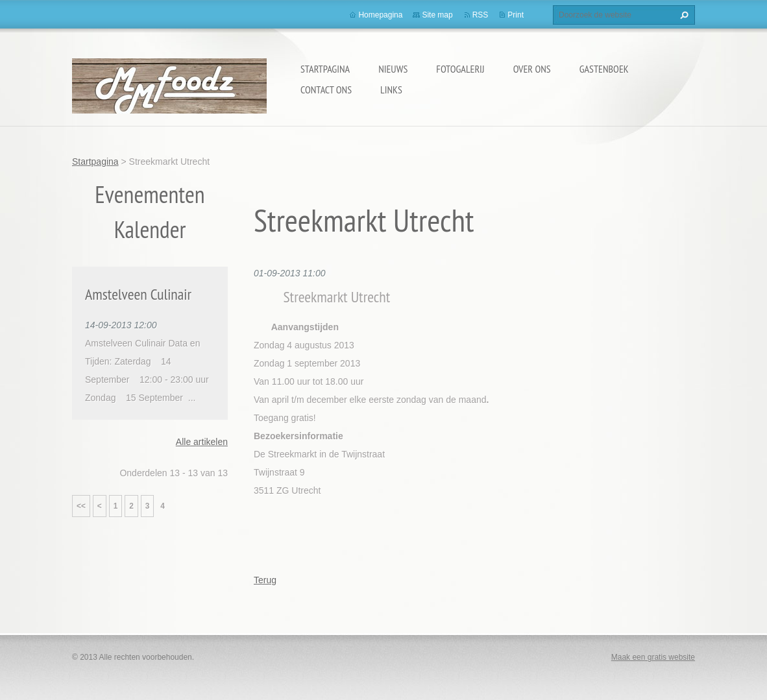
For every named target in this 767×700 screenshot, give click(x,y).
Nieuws (393, 69)
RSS (481, 15)
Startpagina (325, 69)
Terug (265, 580)
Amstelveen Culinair (138, 294)
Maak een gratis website (653, 657)
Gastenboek (604, 69)
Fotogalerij (460, 69)
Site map (437, 15)
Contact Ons (326, 90)
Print (516, 15)
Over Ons (532, 69)
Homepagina (380, 15)
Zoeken (683, 15)
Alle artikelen (202, 442)
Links (391, 90)
